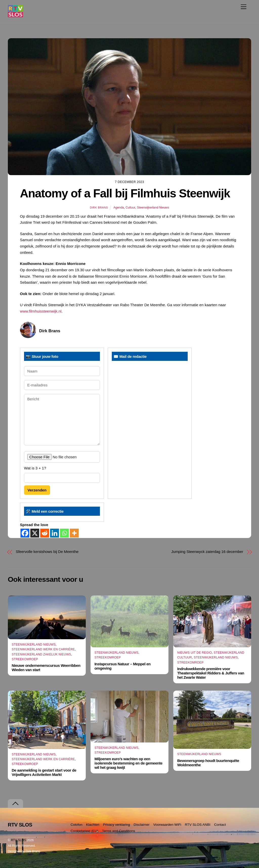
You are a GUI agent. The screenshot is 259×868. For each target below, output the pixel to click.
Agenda (118, 208)
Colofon (77, 825)
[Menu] (244, 7)
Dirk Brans (99, 208)
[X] (35, 533)
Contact (220, 825)
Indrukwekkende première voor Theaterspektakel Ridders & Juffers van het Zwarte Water (211, 673)
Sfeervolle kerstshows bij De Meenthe (47, 552)
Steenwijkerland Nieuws (153, 208)
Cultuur (130, 208)
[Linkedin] (55, 533)
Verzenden (37, 490)
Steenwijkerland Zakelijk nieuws (41, 654)
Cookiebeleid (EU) (84, 831)
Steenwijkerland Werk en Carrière (43, 649)
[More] (74, 533)
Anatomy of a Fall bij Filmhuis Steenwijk (125, 193)
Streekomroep (25, 659)
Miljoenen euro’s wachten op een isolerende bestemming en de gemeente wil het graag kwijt (128, 763)
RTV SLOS (18, 840)
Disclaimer (142, 825)
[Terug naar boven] (15, 804)
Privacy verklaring (116, 825)
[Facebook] (25, 533)
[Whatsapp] (64, 533)
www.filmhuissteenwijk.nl (41, 311)
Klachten (93, 825)
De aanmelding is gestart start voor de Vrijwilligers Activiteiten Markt (44, 772)
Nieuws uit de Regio (195, 653)
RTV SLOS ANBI (198, 825)
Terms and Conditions (118, 831)
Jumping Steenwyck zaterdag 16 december (207, 552)
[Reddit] (45, 533)
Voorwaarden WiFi (167, 825)
